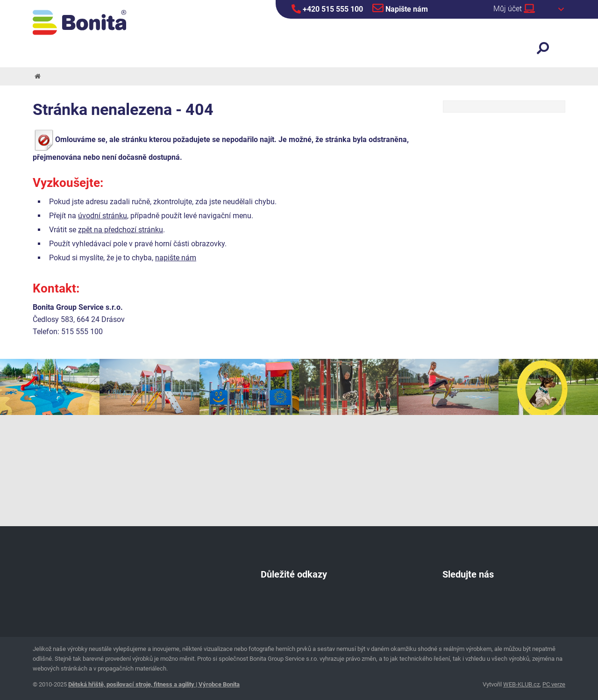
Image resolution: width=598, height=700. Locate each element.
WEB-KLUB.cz (521, 684)
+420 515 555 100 (327, 9)
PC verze (554, 684)
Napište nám (400, 8)
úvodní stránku (103, 216)
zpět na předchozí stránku (121, 230)
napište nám (176, 258)
